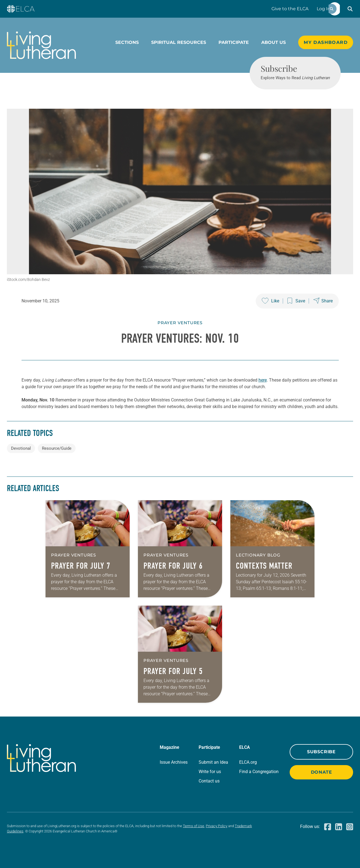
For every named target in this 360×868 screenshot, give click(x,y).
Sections (127, 42)
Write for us (210, 772)
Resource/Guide (57, 448)
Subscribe (321, 752)
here (263, 380)
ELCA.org (248, 762)
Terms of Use (194, 826)
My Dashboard (326, 42)
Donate (322, 772)
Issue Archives (174, 762)
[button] (350, 9)
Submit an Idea (213, 762)
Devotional (21, 448)
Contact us (209, 781)
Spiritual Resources (179, 42)
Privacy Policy (217, 826)
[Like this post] (270, 301)
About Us (274, 42)
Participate (234, 42)
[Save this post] (296, 301)
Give (290, 9)
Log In (324, 9)
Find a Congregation (259, 772)
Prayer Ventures (180, 323)
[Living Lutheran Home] (41, 45)
